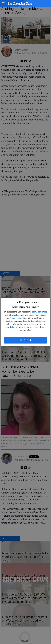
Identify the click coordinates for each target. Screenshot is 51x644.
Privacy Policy (16, 318)
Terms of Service (39, 312)
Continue (26, 340)
